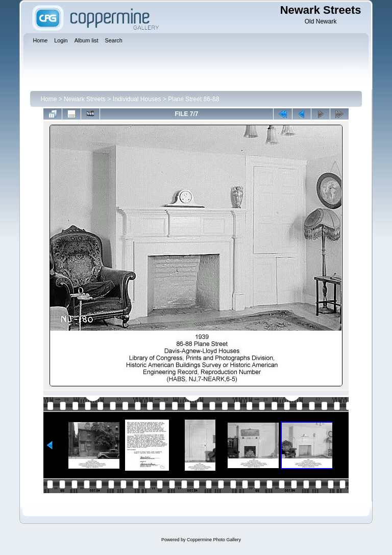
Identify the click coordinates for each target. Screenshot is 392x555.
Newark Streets (85, 99)
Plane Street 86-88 (193, 99)
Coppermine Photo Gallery (214, 540)
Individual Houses (137, 99)
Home (48, 99)
